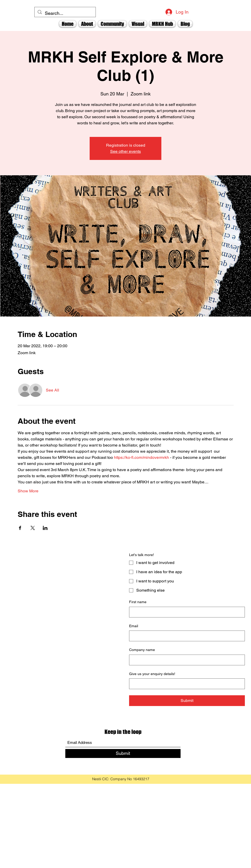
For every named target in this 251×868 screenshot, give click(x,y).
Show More (28, 491)
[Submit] (123, 753)
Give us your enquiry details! (152, 674)
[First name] (185, 612)
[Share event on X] (33, 528)
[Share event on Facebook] (20, 528)
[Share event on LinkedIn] (45, 528)
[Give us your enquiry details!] (185, 684)
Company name (142, 650)
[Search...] (65, 13)
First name (138, 602)
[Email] (185, 636)
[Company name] (185, 660)
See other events (126, 151)
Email (134, 626)
